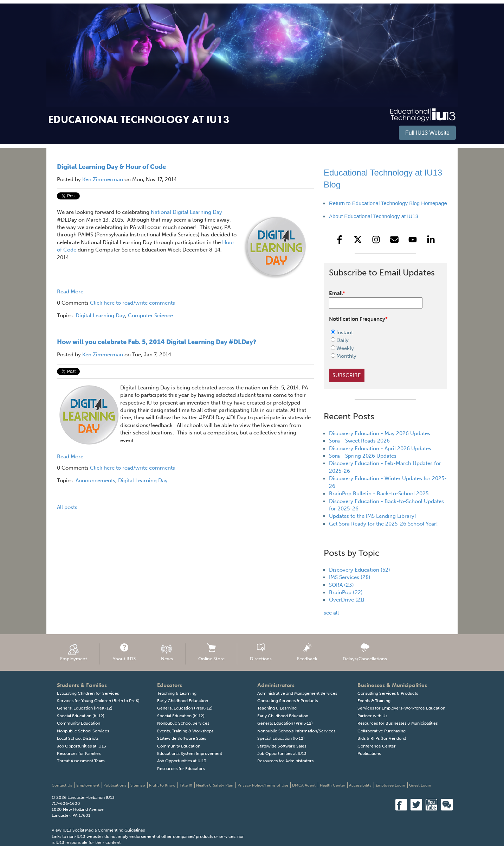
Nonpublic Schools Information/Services (296, 731)
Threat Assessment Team (81, 761)
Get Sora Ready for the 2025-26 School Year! (383, 524)
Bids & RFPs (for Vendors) (382, 738)
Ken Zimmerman (103, 179)
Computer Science (150, 316)
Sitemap (138, 785)
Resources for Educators (181, 769)
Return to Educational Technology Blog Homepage (388, 203)
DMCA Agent (304, 785)
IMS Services (350, 577)
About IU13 (124, 652)
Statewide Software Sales (182, 738)
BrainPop (346, 592)
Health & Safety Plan (215, 785)
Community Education (79, 723)
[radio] (381, 332)
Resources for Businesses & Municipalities (398, 723)
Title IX (186, 785)
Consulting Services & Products (287, 701)
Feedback (307, 652)
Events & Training (374, 701)
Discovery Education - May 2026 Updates (380, 433)
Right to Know (162, 785)
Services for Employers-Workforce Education (401, 708)
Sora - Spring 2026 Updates (363, 456)
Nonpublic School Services (83, 731)
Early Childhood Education (183, 701)
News (167, 652)
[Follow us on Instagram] (376, 240)
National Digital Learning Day (186, 212)
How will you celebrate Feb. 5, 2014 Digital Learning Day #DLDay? (157, 342)
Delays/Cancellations (365, 652)
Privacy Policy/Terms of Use (263, 785)
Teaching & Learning (177, 693)
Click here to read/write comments (133, 303)
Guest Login (420, 785)
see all (331, 613)
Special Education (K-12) (81, 716)
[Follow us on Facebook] (340, 240)
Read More (70, 292)
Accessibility (360, 785)
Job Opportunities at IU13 (82, 746)
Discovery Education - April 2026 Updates (380, 449)
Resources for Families (79, 753)
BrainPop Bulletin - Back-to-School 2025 (379, 494)
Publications (369, 753)
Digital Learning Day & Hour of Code (111, 167)
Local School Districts (78, 738)
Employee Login (390, 785)
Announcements (95, 481)
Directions (261, 652)
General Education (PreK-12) (85, 708)
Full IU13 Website (427, 133)
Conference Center (377, 746)
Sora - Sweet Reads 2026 (359, 441)
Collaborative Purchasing (382, 731)
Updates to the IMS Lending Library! (373, 516)
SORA (341, 585)
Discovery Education (360, 570)
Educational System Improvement (190, 753)
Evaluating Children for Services (88, 693)
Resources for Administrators (285, 761)
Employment (74, 652)
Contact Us (62, 785)
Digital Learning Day (100, 316)
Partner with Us (372, 716)
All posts (67, 507)
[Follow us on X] (358, 240)
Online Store (211, 652)
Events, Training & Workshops (185, 731)
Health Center (332, 785)
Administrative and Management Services (297, 693)
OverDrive (347, 600)
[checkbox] (381, 344)
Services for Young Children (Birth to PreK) (98, 701)
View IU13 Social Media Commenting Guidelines (98, 830)
